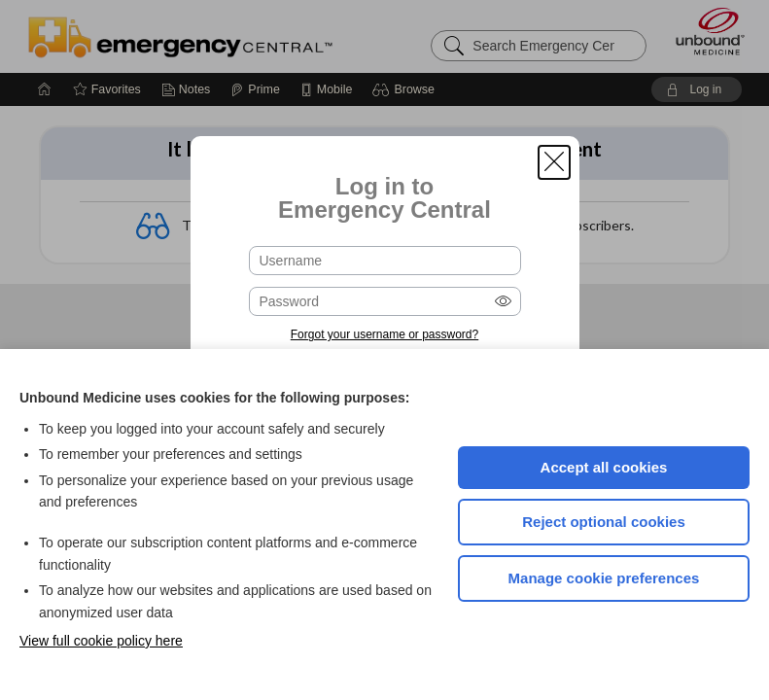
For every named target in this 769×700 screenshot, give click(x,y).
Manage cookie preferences (604, 578)
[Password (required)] (385, 301)
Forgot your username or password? (384, 334)
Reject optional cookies (604, 522)
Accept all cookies (604, 467)
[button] (554, 162)
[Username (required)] (385, 261)
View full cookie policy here (101, 641)
